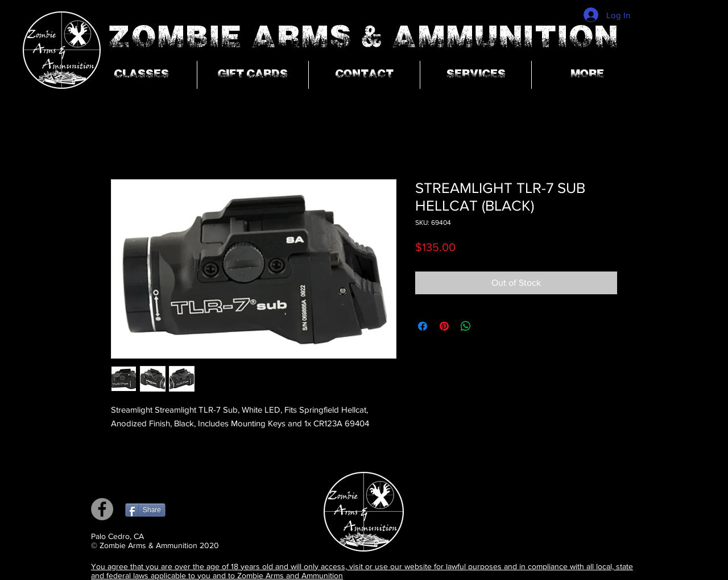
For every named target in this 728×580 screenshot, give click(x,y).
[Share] (145, 510)
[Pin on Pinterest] (444, 326)
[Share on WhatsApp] (466, 326)
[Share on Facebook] (423, 326)
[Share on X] (487, 326)
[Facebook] (102, 509)
